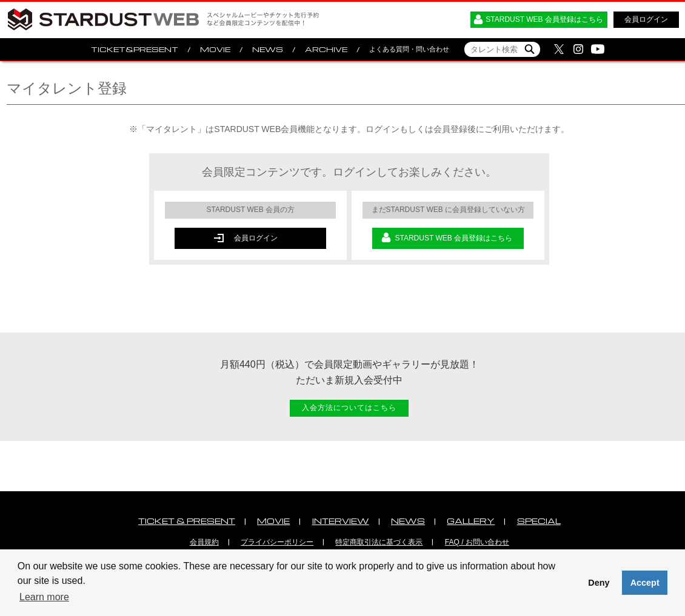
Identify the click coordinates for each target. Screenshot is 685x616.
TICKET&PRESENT (135, 49)
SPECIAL (539, 521)
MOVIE (215, 49)
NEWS (268, 49)
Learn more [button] (44, 597)
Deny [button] (599, 583)
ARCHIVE (326, 49)
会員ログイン (646, 19)
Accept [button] (645, 583)
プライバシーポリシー (277, 542)
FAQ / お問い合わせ (477, 542)
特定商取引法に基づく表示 (379, 542)
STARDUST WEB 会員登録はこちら (544, 19)
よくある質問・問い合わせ (409, 49)
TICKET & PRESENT (187, 521)
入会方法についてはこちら (349, 408)
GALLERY (471, 521)
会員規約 (204, 542)
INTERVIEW (341, 521)
